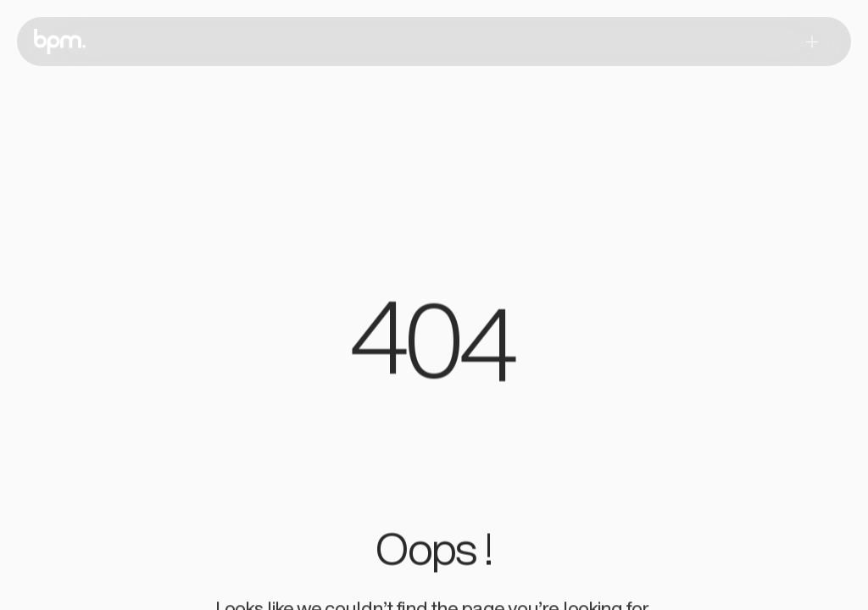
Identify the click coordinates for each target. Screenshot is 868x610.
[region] (434, 349)
